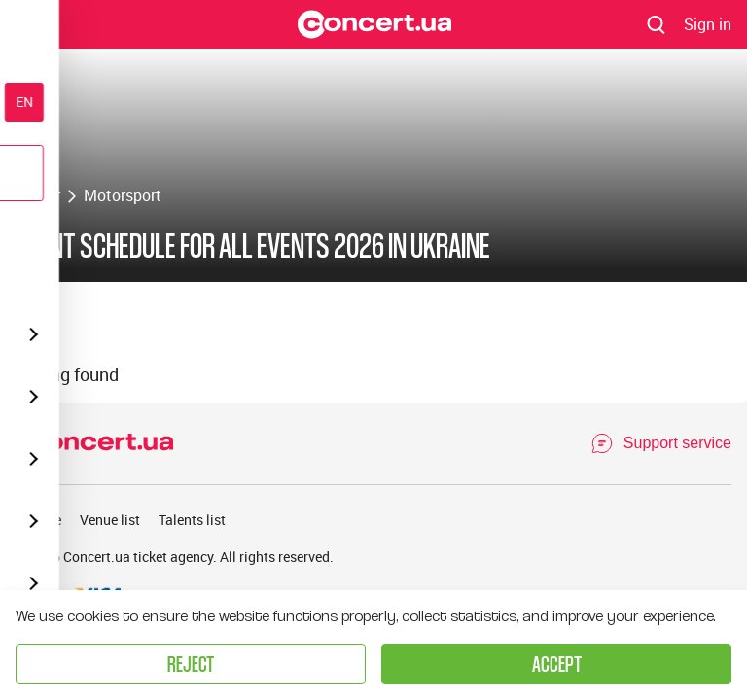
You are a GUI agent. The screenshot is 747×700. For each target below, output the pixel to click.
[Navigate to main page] (374, 24)
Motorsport (123, 195)
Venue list (110, 520)
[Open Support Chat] (661, 443)
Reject (191, 664)
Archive (38, 520)
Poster (38, 195)
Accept (557, 664)
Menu (32, 23)
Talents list (192, 520)
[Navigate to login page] (708, 24)
